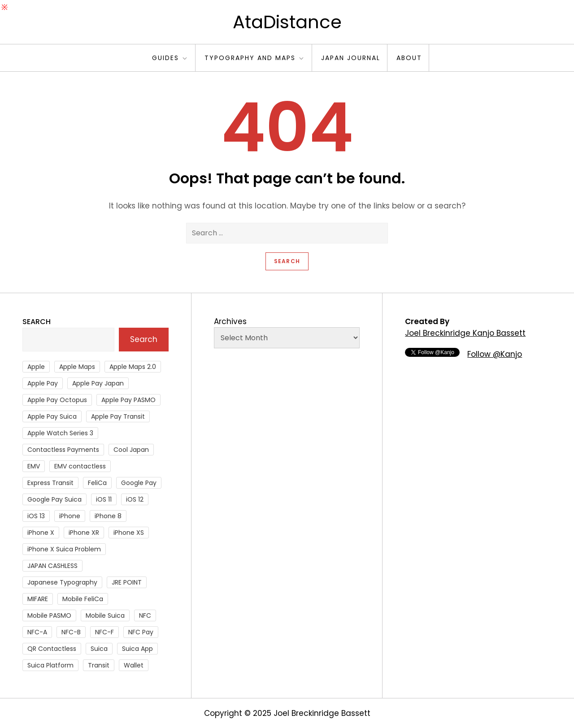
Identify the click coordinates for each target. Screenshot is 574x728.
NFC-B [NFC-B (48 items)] (71, 632)
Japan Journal (351, 58)
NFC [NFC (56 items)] (145, 615)
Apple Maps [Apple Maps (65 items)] (77, 367)
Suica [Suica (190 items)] (99, 649)
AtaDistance (287, 22)
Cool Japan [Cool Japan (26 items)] (131, 450)
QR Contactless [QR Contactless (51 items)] (52, 649)
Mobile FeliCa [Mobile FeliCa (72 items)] (83, 599)
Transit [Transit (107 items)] (99, 665)
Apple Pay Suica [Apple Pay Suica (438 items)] (52, 416)
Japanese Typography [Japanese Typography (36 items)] (62, 582)
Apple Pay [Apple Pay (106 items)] (43, 383)
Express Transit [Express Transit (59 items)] (50, 483)
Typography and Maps (255, 58)
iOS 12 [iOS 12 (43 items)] (135, 499)
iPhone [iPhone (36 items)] (70, 516)
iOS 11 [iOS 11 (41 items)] (104, 499)
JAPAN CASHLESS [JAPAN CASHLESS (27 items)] (52, 566)
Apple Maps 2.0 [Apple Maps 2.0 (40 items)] (133, 367)
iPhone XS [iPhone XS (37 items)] (129, 533)
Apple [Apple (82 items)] (36, 367)
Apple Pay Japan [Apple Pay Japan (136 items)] (98, 383)
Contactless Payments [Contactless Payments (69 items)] (63, 450)
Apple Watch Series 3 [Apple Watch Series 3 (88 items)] (60, 433)
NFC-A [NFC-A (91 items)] (37, 632)
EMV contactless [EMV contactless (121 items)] (80, 466)
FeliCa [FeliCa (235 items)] (97, 483)
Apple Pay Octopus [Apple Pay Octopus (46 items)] (57, 400)
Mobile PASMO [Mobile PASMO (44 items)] (49, 615)
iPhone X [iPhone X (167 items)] (41, 533)
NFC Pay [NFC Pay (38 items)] (141, 632)
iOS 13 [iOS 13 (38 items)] (36, 516)
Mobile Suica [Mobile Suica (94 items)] (105, 615)
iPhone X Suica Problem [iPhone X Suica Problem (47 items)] (64, 549)
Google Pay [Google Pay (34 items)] (139, 483)
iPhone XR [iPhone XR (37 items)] (84, 533)
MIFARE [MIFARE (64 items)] (38, 599)
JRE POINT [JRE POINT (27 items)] (127, 582)
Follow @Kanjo (495, 354)
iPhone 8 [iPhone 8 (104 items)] (108, 516)
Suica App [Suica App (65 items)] (137, 649)
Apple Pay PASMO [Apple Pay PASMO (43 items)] (128, 400)
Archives (230, 321)
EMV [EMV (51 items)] (34, 466)
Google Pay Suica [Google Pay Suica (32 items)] (54, 499)
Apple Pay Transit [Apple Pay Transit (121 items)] (118, 416)
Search (37, 322)
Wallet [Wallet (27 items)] (134, 665)
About (409, 58)
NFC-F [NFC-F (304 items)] (104, 632)
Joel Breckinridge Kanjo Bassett (465, 333)
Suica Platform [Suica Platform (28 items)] (50, 665)
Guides (170, 58)
